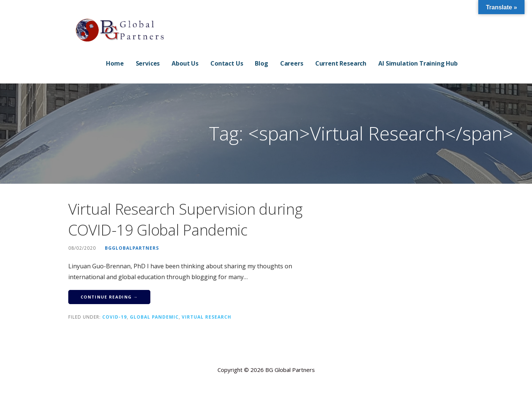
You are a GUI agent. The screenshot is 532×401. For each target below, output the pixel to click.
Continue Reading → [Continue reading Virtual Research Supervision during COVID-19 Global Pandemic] (109, 297)
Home (115, 63)
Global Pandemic (154, 317)
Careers (292, 63)
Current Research (341, 63)
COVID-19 (115, 317)
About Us (185, 63)
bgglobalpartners (132, 248)
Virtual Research (206, 317)
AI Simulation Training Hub (418, 63)
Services (148, 63)
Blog (261, 63)
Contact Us (227, 63)
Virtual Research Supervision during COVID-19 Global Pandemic (185, 219)
